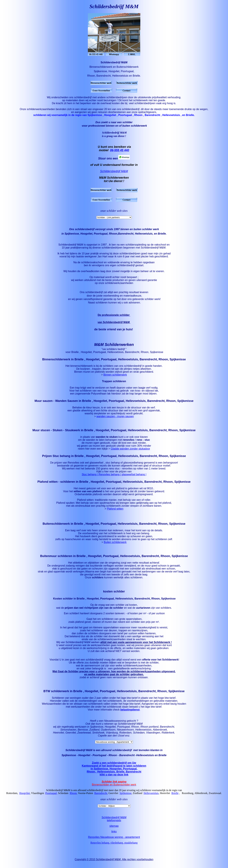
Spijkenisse (125, 798)
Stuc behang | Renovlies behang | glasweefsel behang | (114, 479)
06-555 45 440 (119, 150)
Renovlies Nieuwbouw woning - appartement (114, 842)
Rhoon (73, 798)
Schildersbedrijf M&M (114, 171)
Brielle (175, 798)
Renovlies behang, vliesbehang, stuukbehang (114, 847)
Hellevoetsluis (151, 798)
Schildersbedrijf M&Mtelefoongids (114, 823)
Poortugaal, (51, 798)
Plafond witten (115, 513)
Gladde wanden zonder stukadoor (130, 453)
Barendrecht (101, 798)
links (114, 836)
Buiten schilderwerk (115, 547)
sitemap (114, 830)
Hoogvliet (25, 798)
